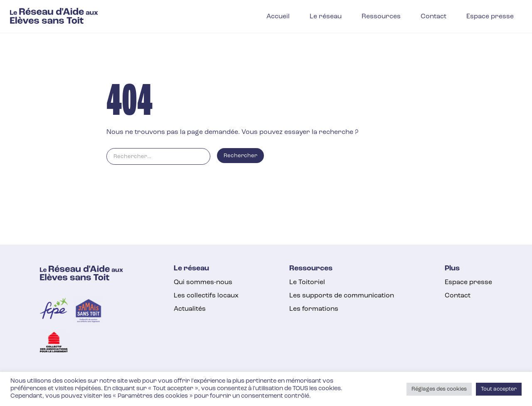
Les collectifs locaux (206, 296)
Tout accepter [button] (499, 389)
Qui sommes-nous (203, 282)
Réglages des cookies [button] (439, 389)
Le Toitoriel (307, 282)
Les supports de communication (342, 296)
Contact (458, 296)
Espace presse (468, 282)
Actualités (190, 309)
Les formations (314, 309)
